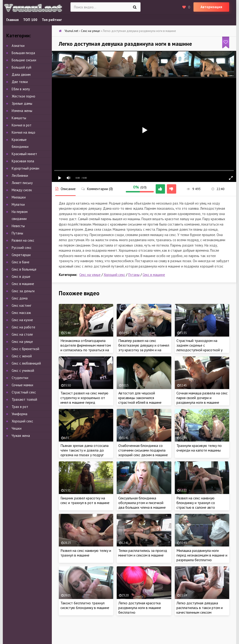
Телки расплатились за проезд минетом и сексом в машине (143, 553)
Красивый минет (24, 154)
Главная (12, 20)
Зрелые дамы (22, 103)
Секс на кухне (22, 320)
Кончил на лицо (23, 132)
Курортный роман (25, 168)
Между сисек (22, 190)
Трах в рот (20, 407)
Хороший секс (114, 275)
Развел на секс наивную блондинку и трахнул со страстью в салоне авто (196, 503)
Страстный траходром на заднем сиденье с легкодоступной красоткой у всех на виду (199, 348)
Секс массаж (21, 313)
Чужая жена (21, 436)
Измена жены (22, 111)
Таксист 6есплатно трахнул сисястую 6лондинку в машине (85, 605)
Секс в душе (21, 277)
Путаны (134, 275)
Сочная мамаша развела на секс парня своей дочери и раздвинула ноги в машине (202, 398)
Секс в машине (154, 275)
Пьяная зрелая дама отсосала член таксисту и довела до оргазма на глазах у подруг (84, 450)
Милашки (19, 197)
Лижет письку (22, 183)
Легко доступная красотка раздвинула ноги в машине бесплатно (140, 608)
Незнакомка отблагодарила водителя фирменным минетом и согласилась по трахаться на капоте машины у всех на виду (86, 348)
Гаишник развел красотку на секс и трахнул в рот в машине (85, 500)
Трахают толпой (24, 399)
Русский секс (22, 248)
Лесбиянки (20, 176)
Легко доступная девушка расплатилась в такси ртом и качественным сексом (200, 608)
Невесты (18, 226)
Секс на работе (23, 327)
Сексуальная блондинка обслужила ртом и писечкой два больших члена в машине (142, 503)
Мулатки (18, 204)
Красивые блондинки (20, 143)
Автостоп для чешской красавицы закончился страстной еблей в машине (140, 398)
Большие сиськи (24, 60)
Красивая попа (23, 161)
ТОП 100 (30, 20)
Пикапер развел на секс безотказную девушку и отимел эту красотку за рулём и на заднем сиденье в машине (144, 348)
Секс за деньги (23, 291)
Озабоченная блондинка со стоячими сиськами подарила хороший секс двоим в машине (143, 450)
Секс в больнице (24, 269)
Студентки (20, 378)
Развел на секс (23, 240)
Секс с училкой (23, 371)
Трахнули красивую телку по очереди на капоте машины (199, 448)
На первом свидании (20, 215)
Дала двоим (21, 75)
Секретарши (21, 255)
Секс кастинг (21, 305)
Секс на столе (22, 334)
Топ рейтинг (52, 20)
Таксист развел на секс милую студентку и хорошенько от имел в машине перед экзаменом (84, 400)
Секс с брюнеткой (25, 349)
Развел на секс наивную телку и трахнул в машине (86, 553)
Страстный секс (24, 392)
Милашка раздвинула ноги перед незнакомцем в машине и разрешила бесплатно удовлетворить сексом (202, 557)
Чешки (17, 428)
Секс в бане (21, 262)
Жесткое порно (23, 96)
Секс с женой (22, 356)
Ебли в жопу (21, 89)
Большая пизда (23, 53)
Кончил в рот (22, 125)
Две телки (20, 82)
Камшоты (19, 118)
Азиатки (18, 46)
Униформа (19, 414)
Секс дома (20, 298)
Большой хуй (21, 67)
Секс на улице (90, 275)
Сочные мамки (22, 385)
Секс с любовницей (26, 363)
